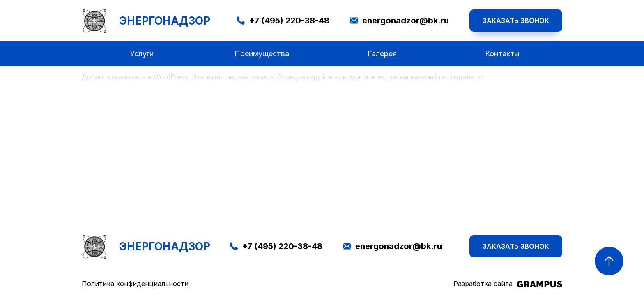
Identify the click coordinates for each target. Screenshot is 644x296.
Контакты (502, 54)
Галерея (382, 54)
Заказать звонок (516, 21)
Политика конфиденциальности (135, 284)
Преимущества (262, 54)
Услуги (142, 54)
